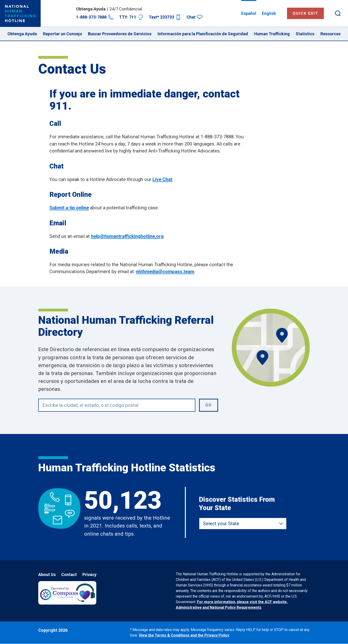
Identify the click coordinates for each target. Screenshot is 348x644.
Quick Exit (305, 13)
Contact (69, 574)
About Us (47, 574)
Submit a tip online (69, 208)
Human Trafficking (272, 34)
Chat (195, 17)
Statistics (305, 34)
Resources (330, 34)
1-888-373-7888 (95, 17)
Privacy (89, 574)
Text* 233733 (165, 17)
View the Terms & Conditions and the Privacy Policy (184, 635)
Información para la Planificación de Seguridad (203, 34)
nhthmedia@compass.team (165, 272)
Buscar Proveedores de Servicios (120, 34)
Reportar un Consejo (63, 34)
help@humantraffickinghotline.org (127, 236)
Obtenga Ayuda (22, 34)
